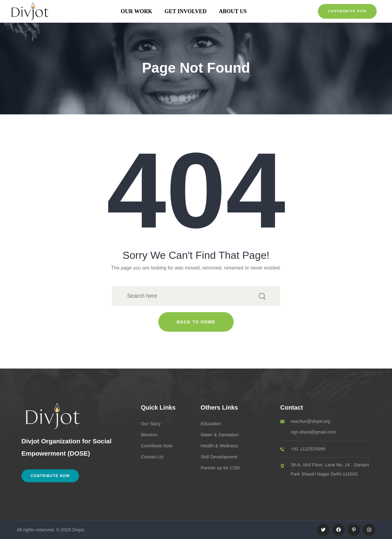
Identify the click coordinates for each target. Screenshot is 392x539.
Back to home (196, 322)
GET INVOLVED (185, 11)
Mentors (149, 435)
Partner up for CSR (220, 468)
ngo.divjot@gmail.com (313, 432)
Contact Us (152, 457)
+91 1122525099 (308, 449)
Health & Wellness (219, 446)
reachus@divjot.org (310, 421)
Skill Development (219, 457)
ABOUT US (233, 11)
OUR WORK (136, 11)
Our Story (151, 424)
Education (211, 424)
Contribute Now (50, 476)
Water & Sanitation (220, 435)
